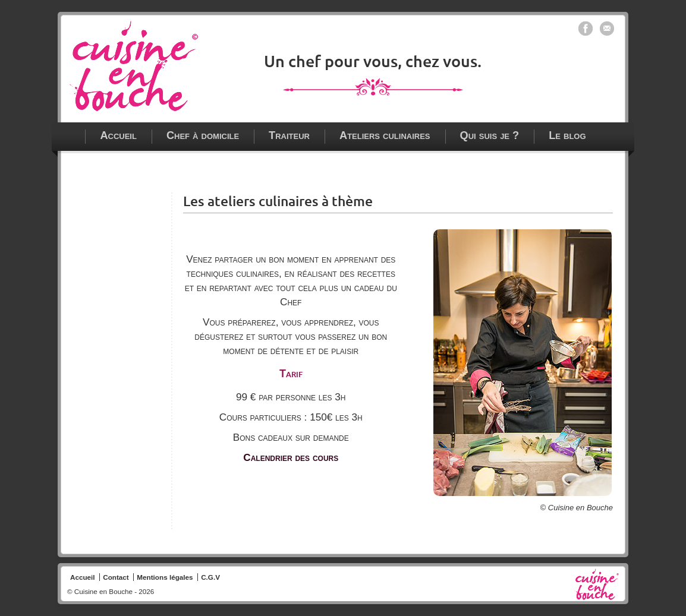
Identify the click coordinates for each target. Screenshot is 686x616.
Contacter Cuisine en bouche (607, 29)
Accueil (118, 135)
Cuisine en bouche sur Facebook (586, 29)
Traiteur (289, 135)
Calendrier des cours (291, 457)
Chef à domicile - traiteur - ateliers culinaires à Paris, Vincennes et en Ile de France (134, 66)
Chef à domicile (203, 135)
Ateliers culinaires (385, 135)
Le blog (567, 135)
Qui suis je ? (490, 135)
